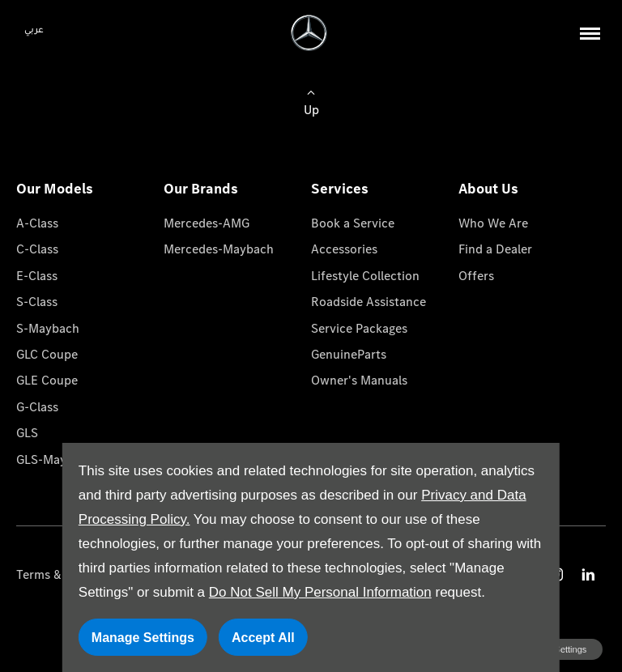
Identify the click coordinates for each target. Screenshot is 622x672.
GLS (27, 433)
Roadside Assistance (369, 302)
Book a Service (353, 223)
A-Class (37, 223)
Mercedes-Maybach (219, 249)
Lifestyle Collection (365, 276)
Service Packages (359, 328)
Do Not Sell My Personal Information (320, 592)
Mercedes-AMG (207, 223)
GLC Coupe (47, 354)
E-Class (37, 276)
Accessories (344, 249)
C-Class (37, 249)
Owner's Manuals (359, 380)
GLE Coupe (47, 380)
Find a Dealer (495, 249)
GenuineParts (349, 354)
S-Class (37, 302)
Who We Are (493, 223)
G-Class (37, 407)
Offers (476, 276)
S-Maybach (48, 328)
